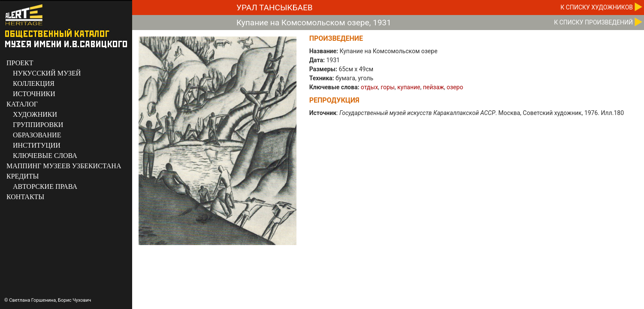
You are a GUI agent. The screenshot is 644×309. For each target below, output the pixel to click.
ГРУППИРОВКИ (38, 125)
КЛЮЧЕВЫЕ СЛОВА (45, 156)
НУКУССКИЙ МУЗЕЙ (47, 73)
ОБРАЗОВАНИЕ (37, 135)
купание (409, 87)
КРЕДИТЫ (23, 176)
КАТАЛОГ (22, 104)
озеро (455, 87)
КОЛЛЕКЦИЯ (34, 83)
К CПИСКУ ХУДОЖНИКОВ (597, 7)
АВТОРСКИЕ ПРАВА (45, 186)
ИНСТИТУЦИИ (37, 145)
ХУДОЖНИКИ (35, 114)
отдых (369, 87)
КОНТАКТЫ (25, 197)
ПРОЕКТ (20, 63)
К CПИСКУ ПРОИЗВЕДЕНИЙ (593, 22)
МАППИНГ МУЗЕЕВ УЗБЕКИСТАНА (64, 166)
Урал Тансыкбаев (275, 8)
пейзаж (434, 87)
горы (387, 87)
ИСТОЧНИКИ (34, 94)
